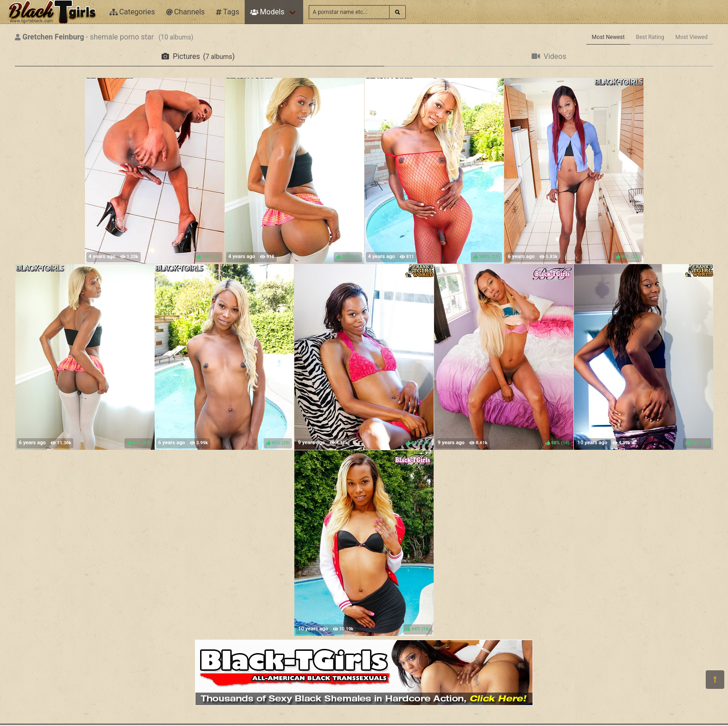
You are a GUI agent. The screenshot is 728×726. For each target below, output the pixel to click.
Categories (132, 12)
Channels (185, 12)
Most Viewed (692, 37)
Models (267, 12)
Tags (227, 12)
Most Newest (608, 37)
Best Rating (650, 37)
